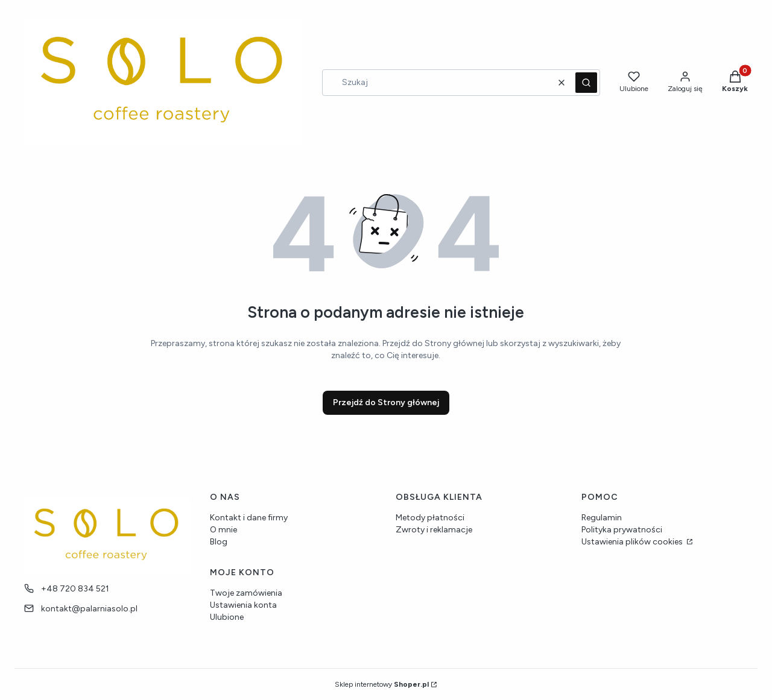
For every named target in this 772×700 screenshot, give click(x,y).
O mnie (223, 530)
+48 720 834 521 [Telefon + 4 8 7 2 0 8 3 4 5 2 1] (75, 589)
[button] (586, 83)
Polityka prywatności (622, 530)
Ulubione (227, 617)
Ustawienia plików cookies (633, 542)
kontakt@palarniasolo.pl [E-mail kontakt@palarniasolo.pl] (89, 609)
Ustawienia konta (243, 605)
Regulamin (602, 518)
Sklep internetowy (382, 684)
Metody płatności (430, 518)
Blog (219, 542)
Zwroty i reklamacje (434, 530)
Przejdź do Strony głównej (386, 402)
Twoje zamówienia (246, 593)
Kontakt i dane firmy (249, 518)
